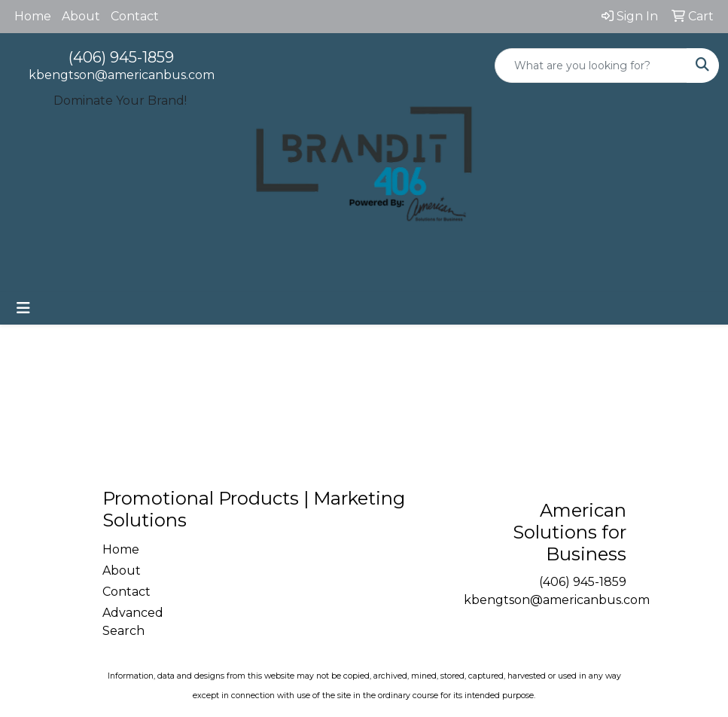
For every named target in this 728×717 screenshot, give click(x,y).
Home (33, 16)
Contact (135, 16)
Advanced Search (133, 622)
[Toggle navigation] (23, 308)
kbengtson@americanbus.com (122, 75)
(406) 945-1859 (121, 57)
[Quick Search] (591, 66)
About (81, 16)
